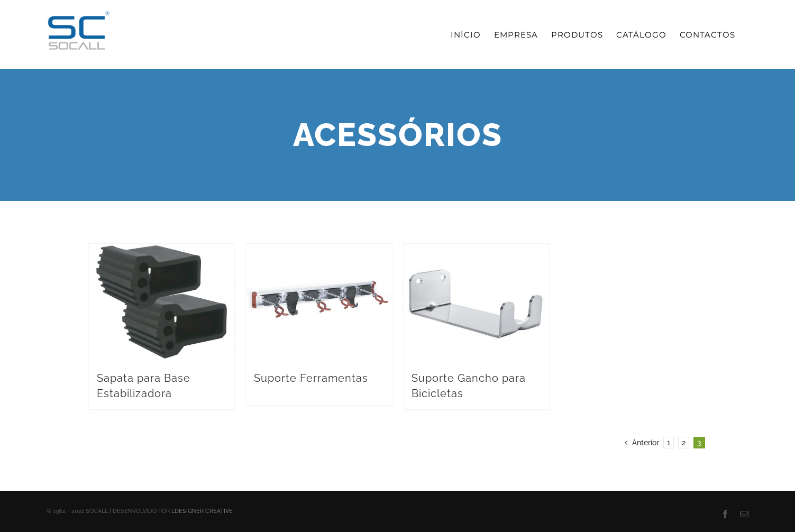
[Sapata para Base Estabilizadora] (162, 302)
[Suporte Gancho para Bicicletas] (477, 302)
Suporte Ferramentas (311, 378)
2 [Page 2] (684, 443)
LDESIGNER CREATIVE (202, 511)
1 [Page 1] (669, 443)
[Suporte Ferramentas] (319, 302)
